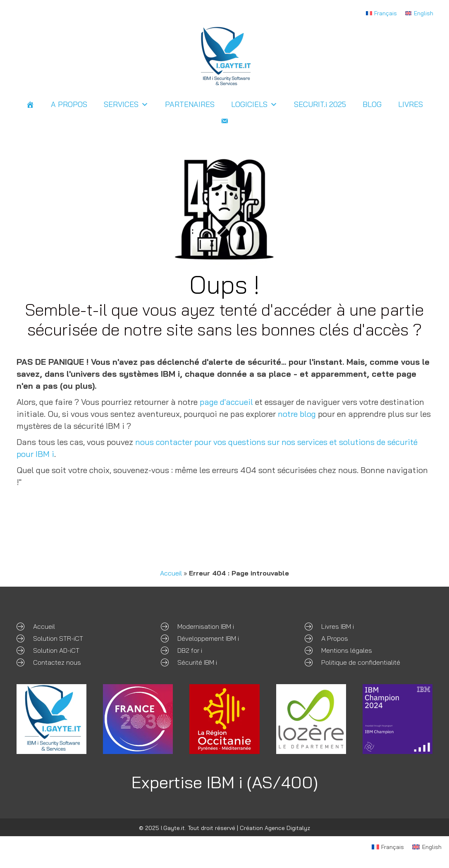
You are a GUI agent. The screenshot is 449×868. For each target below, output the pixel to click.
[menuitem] (382, 13)
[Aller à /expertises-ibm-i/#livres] (369, 626)
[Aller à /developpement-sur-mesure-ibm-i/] (225, 638)
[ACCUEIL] (30, 105)
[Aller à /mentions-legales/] (369, 650)
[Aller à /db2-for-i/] (225, 650)
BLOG (372, 104)
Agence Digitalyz (287, 828)
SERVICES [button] (126, 105)
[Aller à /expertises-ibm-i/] (369, 638)
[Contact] (224, 121)
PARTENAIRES (190, 104)
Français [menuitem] (386, 13)
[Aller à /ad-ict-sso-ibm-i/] (80, 650)
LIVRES (411, 104)
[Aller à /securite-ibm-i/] (225, 662)
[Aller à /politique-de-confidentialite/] (369, 662)
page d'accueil (226, 402)
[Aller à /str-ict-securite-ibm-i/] (80, 638)
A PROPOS (69, 104)
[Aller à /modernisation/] (225, 626)
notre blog (297, 414)
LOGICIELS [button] (254, 105)
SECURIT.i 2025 (320, 104)
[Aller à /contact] (80, 662)
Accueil (171, 573)
